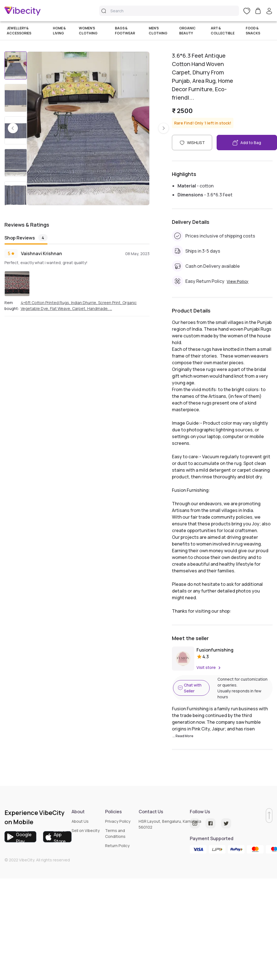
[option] (88, 128)
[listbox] (88, 128)
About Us (80, 821)
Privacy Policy (118, 821)
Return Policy (117, 846)
